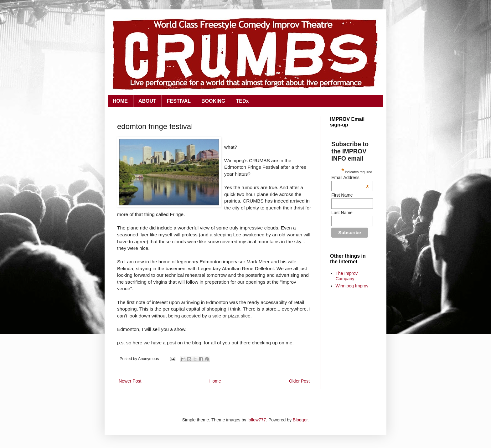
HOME (120, 101)
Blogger (300, 420)
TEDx (243, 101)
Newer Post (130, 381)
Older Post (299, 381)
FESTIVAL (179, 101)
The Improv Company (347, 276)
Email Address (350, 178)
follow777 (257, 420)
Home (215, 381)
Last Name (342, 213)
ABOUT (147, 101)
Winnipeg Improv (352, 286)
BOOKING (213, 101)
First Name (342, 195)
